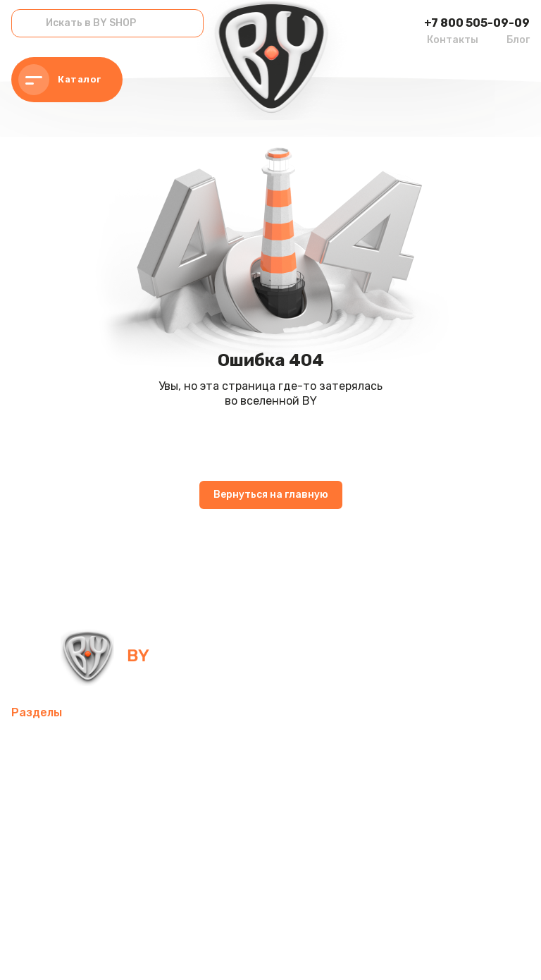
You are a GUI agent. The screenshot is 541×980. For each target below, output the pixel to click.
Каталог (60, 80)
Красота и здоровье (66, 912)
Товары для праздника (263, 844)
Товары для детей (62, 844)
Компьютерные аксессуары (86, 777)
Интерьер (299, 743)
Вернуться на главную (271, 495)
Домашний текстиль (167, 810)
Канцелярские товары (301, 878)
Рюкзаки (35, 878)
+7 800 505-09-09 (477, 23)
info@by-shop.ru (290, 655)
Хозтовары (156, 844)
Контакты (453, 40)
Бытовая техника (179, 878)
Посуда (259, 810)
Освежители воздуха (234, 777)
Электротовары (54, 810)
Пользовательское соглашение (337, 951)
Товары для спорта (206, 743)
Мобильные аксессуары (75, 743)
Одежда (94, 878)
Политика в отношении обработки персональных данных (129, 951)
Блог (518, 40)
